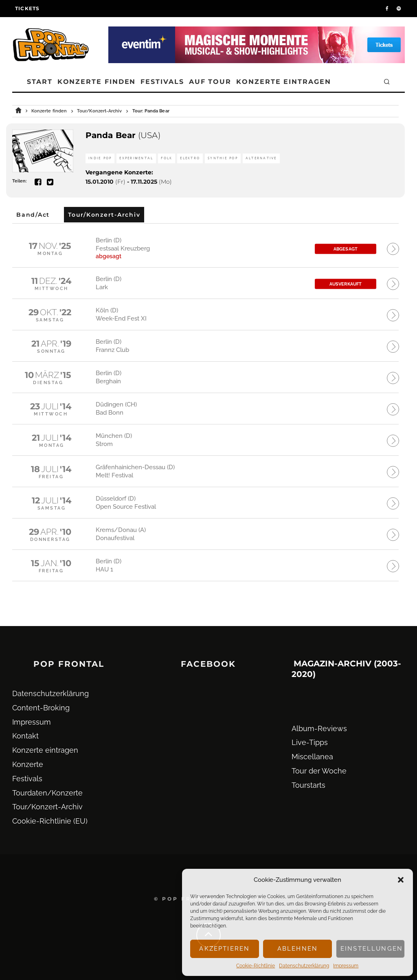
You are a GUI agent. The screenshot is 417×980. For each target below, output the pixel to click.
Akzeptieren (224, 949)
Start (40, 82)
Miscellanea (312, 757)
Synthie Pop (223, 158)
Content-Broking (41, 708)
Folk (167, 158)
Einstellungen (372, 949)
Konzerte (28, 764)
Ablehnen (297, 949)
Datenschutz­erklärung (304, 966)
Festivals (162, 82)
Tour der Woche (319, 771)
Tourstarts (308, 785)
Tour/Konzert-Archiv (47, 807)
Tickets (27, 8)
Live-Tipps (310, 742)
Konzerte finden (97, 82)
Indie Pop (100, 158)
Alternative (261, 158)
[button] (401, 880)
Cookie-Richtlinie (256, 966)
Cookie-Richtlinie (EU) (50, 821)
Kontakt (25, 736)
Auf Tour (210, 82)
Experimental (136, 158)
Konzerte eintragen (284, 82)
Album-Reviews (319, 728)
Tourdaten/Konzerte (47, 793)
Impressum (346, 966)
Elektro (190, 158)
